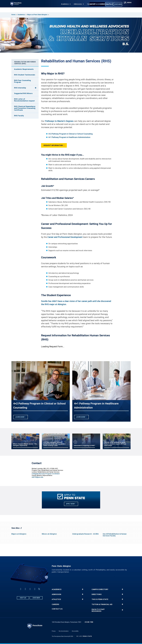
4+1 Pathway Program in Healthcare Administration (69, 137)
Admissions (77, 9)
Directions (97, 594)
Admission (57, 594)
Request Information (53, 145)
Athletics (56, 599)
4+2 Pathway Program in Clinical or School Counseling (71, 134)
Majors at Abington (19, 534)
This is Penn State (100, 599)
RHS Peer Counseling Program (23, 81)
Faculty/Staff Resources (98, 610)
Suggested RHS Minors (23, 93)
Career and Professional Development (65, 237)
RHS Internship (20, 88)
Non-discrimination (64, 631)
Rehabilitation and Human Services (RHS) (25, 63)
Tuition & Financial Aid (102, 604)
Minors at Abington (49, 534)
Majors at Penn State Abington (37, 15)
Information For (105, 9)
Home (13, 15)
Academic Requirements (24, 69)
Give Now (117, 4)
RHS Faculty (19, 116)
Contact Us (57, 609)
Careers (56, 604)
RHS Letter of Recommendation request (24, 100)
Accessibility (75, 631)
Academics (64, 9)
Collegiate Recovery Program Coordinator (46, 474)
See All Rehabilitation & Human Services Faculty (115, 535)
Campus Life (90, 9)
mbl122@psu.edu (37, 477)
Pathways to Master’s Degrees (60, 121)
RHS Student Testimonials (25, 75)
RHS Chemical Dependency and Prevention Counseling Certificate (25, 108)
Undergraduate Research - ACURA (85, 534)
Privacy (54, 631)
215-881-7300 (89, 622)
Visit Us (108, 4)
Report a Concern (96, 4)
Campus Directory (100, 589)
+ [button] (83, 589)
